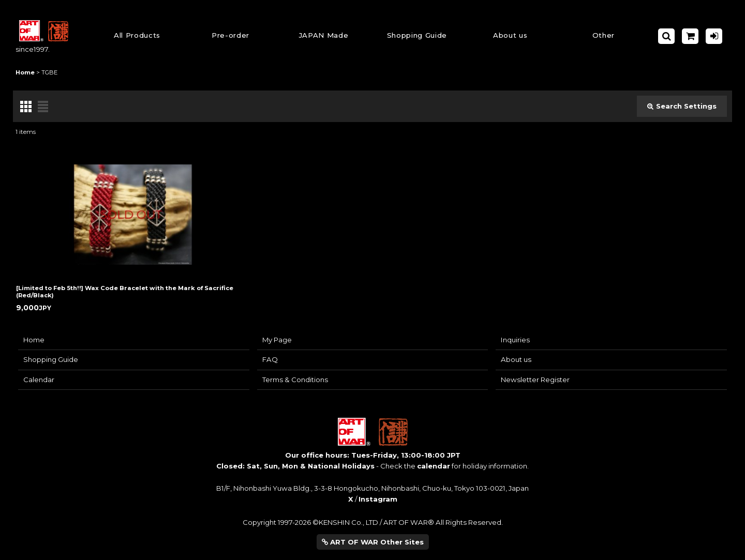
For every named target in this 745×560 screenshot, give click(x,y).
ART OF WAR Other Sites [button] (373, 542)
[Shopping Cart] (690, 36)
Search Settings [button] (682, 106)
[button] (417, 36)
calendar (434, 466)
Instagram (378, 499)
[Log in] (714, 36)
